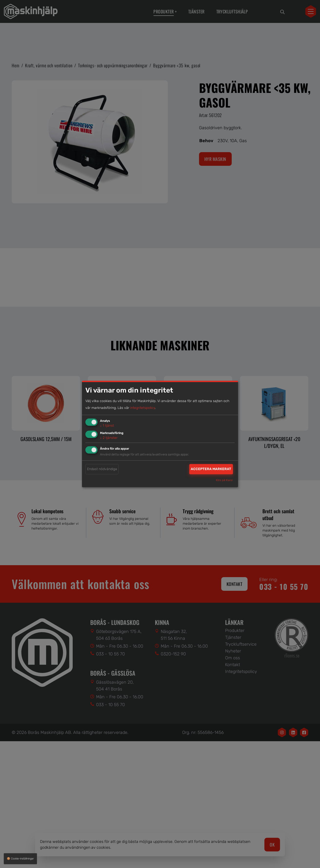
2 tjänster (109, 438)
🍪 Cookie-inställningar (20, 859)
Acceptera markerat (211, 469)
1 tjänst (107, 426)
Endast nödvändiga (102, 469)
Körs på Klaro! (224, 480)
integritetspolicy (143, 408)
